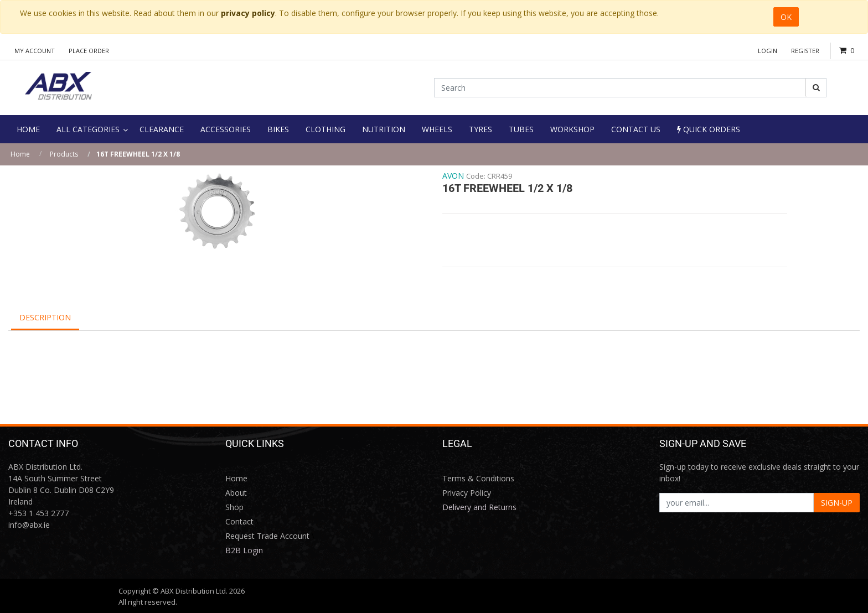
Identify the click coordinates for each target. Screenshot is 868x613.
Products (64, 154)
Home (20, 154)
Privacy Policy (467, 493)
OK (786, 17)
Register (805, 51)
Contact (239, 521)
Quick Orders (709, 129)
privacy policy (248, 13)
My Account (35, 51)
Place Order (89, 51)
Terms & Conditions (478, 478)
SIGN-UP (837, 503)
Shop (234, 507)
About (236, 493)
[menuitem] (28, 129)
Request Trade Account (267, 536)
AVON (453, 176)
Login (768, 51)
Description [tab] (45, 317)
